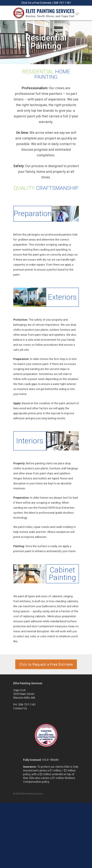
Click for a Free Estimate (36, 3)
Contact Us (20, 708)
